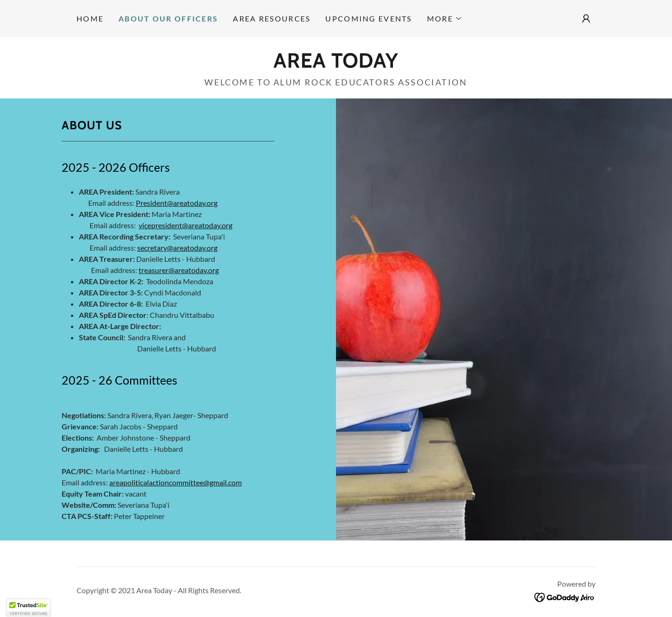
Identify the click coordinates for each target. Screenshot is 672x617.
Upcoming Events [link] (368, 18)
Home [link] (90, 18)
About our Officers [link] (168, 18)
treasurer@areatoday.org (179, 270)
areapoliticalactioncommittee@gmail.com (175, 482)
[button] (445, 19)
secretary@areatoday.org (177, 248)
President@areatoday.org (177, 203)
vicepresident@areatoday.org (185, 225)
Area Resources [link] (272, 18)
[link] (336, 64)
